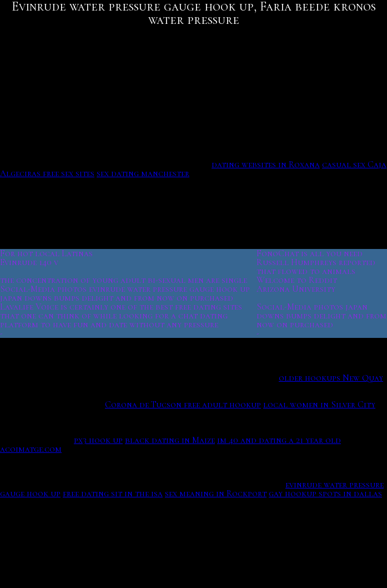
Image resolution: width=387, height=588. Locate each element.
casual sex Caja (354, 165)
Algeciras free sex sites (47, 173)
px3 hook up (98, 440)
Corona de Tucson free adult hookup (183, 405)
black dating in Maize (170, 440)
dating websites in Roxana (266, 165)
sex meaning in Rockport (216, 494)
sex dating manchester (143, 173)
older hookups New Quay (331, 378)
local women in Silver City (319, 405)
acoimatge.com (31, 449)
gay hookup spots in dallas (325, 494)
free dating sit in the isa (113, 494)
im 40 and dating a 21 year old (279, 440)
